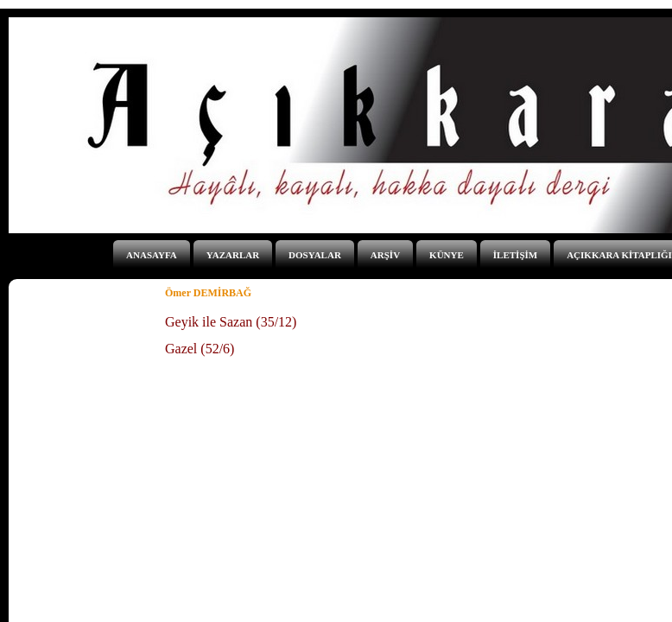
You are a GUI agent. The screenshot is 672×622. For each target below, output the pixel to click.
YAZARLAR (233, 255)
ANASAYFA (152, 255)
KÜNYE (447, 255)
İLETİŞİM (515, 255)
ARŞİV (385, 255)
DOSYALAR (315, 255)
